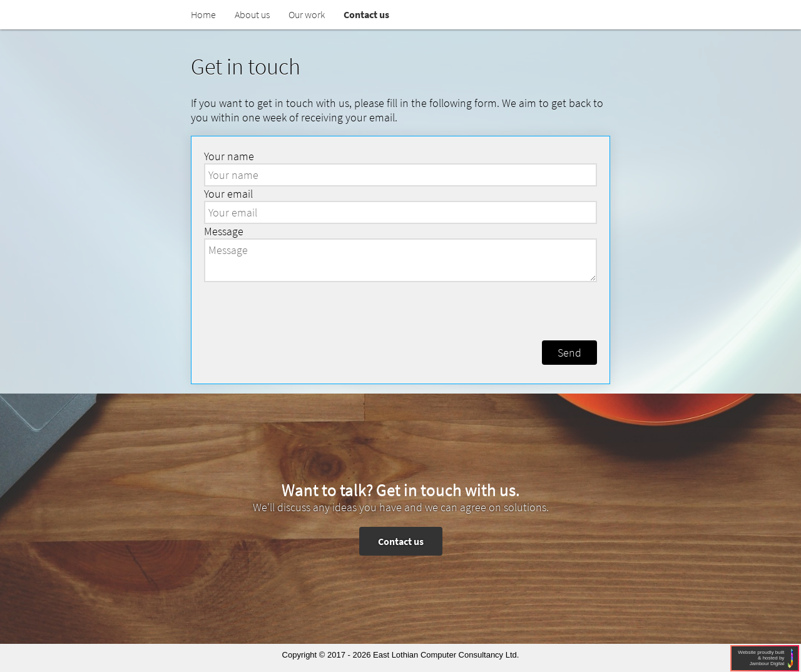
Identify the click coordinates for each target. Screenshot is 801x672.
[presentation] (402, 310)
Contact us (401, 541)
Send (569, 353)
